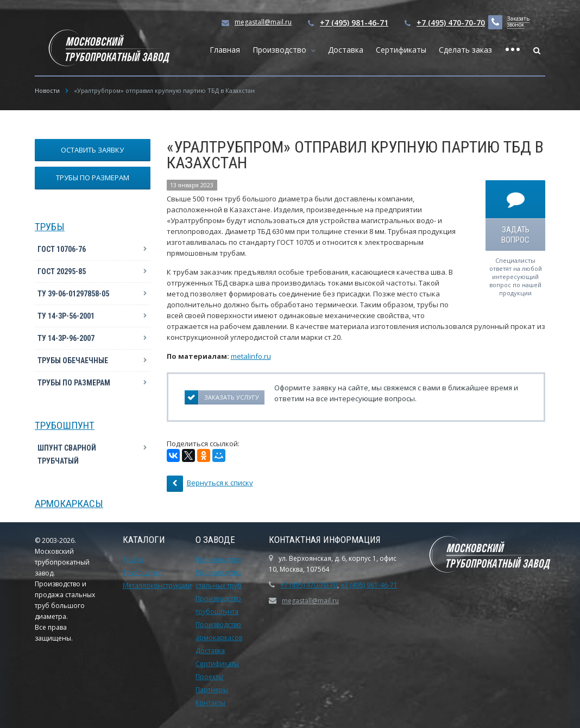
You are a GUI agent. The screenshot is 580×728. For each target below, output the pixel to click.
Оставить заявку (92, 150)
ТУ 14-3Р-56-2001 (66, 316)
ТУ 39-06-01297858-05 (73, 294)
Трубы (50, 227)
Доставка (346, 50)
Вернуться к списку (210, 484)
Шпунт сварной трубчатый (67, 454)
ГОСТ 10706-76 (62, 249)
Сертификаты (401, 50)
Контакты (210, 703)
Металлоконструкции (157, 585)
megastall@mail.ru (263, 22)
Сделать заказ (465, 50)
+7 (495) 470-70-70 (451, 23)
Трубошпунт (65, 425)
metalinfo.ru (251, 356)
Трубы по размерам (93, 178)
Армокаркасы (69, 504)
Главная (225, 50)
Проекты (209, 677)
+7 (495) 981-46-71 (354, 23)
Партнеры (212, 690)
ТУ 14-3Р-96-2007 (66, 338)
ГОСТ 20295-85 (62, 271)
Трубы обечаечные (73, 360)
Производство (282, 50)
